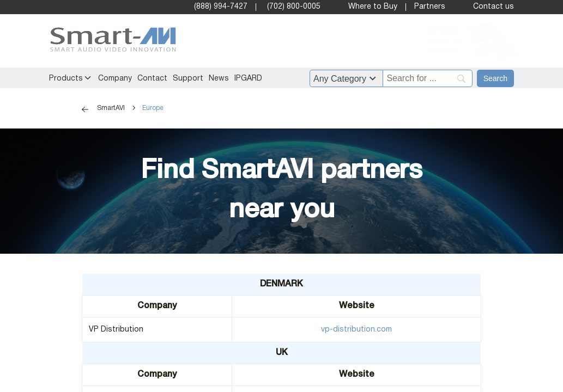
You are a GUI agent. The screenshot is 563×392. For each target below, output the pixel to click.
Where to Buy (373, 7)
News (219, 79)
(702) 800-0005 (294, 7)
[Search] (495, 78)
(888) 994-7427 (221, 7)
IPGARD (248, 79)
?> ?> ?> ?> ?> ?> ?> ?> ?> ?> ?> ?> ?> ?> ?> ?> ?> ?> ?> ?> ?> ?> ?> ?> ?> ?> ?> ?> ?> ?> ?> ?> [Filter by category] (346, 78)
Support (188, 79)
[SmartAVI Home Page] (110, 41)
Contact (152, 79)
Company (115, 79)
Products (66, 79)
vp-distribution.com (356, 330)
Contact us (494, 7)
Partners (430, 7)
